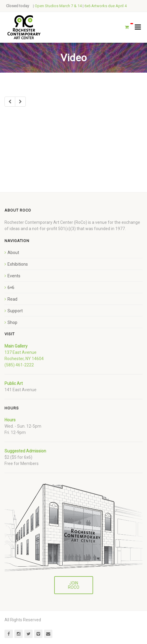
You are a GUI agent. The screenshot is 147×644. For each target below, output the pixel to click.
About (13, 253)
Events (14, 276)
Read (12, 299)
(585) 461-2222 (19, 365)
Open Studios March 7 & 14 (58, 6)
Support (15, 311)
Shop (12, 322)
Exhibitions (18, 264)
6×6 (11, 287)
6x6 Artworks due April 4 (106, 6)
